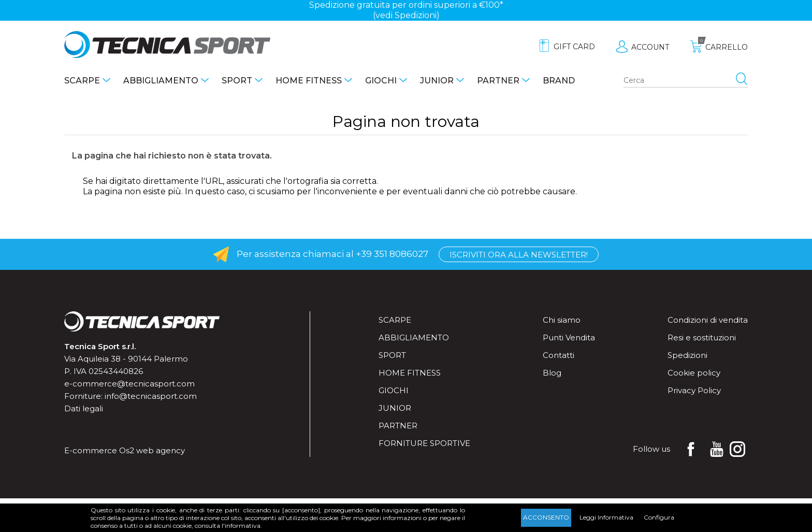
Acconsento (546, 517)
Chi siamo (562, 320)
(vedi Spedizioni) (406, 15)
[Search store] (686, 81)
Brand (559, 81)
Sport (237, 81)
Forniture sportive (424, 443)
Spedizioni (687, 355)
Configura (659, 517)
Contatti (559, 355)
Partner (498, 81)
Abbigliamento (161, 81)
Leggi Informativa (606, 517)
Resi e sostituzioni (702, 337)
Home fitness (309, 81)
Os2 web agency (152, 450)
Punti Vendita (569, 337)
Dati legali (84, 408)
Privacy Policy (694, 390)
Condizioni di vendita (708, 320)
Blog (552, 373)
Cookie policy (694, 373)
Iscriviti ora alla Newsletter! (519, 255)
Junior (437, 81)
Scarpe (82, 81)
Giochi (381, 81)
